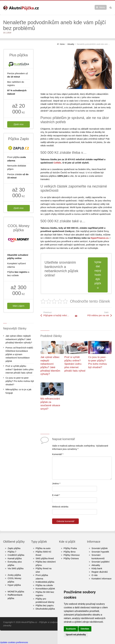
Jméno (56, 483)
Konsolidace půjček (45, 589)
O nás (94, 575)
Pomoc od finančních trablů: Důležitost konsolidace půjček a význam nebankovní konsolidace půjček (19, 354)
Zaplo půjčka (14, 548)
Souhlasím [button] (71, 629)
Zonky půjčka (14, 575)
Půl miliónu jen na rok (98, 315)
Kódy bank (97, 568)
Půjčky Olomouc (72, 555)
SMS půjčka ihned (45, 558)
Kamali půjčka (15, 558)
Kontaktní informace (101, 579)
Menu (102, 7)
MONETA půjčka (16, 592)
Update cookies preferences (14, 642)
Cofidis (57, 163)
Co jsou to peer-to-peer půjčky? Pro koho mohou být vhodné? (20, 381)
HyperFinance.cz (100, 238)
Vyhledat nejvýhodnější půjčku (98, 275)
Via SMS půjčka (16, 568)
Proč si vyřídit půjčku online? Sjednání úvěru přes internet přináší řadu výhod (75, 364)
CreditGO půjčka (16, 555)
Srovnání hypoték (100, 552)
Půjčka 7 (12, 552)
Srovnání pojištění (100, 562)
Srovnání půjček (100, 548)
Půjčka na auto (43, 548)
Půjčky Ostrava (71, 558)
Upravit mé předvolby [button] (76, 635)
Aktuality (96, 565)
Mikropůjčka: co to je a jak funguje (18, 391)
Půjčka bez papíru (45, 605)
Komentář (58, 454)
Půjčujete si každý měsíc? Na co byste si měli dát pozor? (60, 315)
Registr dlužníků (100, 572)
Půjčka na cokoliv (44, 585)
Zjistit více (18, 124)
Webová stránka (60, 507)
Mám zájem (19, 306)
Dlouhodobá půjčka (45, 609)
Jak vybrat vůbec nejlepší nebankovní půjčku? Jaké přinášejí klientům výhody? (19, 339)
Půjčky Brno (70, 552)
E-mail (56, 495)
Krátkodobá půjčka (45, 582)
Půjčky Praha (70, 548)
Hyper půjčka (14, 585)
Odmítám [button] (85, 629)
